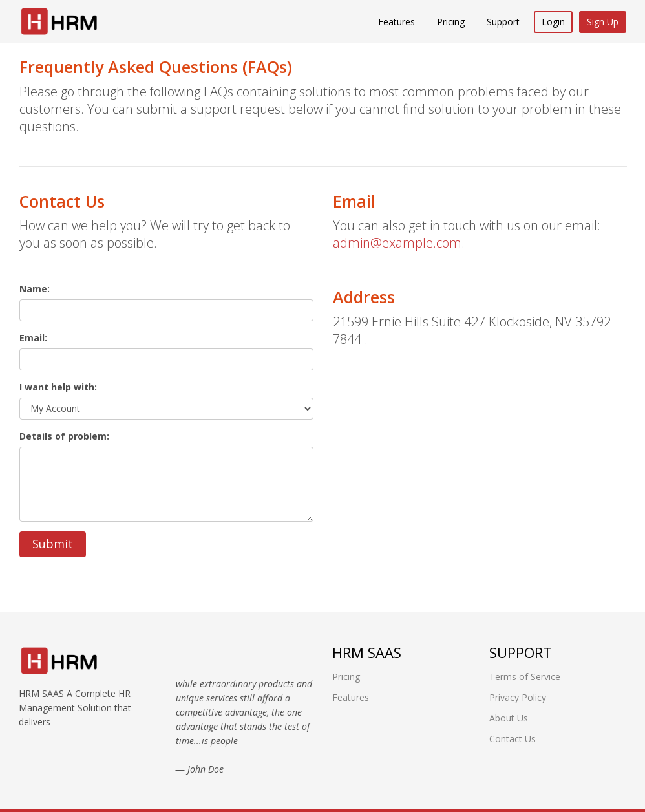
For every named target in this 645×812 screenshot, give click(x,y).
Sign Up (603, 22)
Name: (35, 289)
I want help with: (58, 387)
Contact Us (513, 739)
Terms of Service (525, 677)
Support (503, 22)
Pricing (451, 22)
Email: (33, 338)
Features (397, 22)
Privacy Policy (518, 697)
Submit (53, 544)
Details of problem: (64, 436)
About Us (509, 718)
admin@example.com (397, 243)
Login (553, 22)
